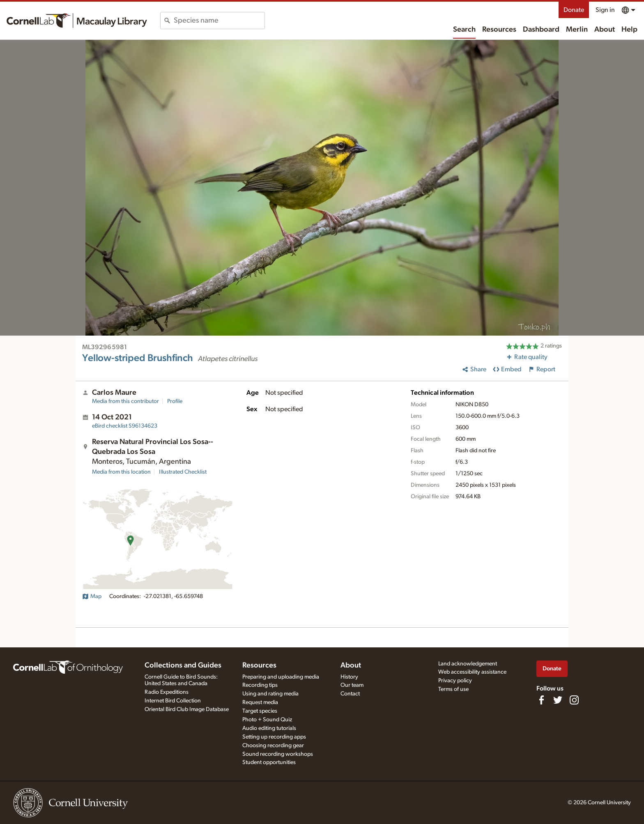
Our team (352, 685)
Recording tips (260, 685)
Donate (574, 10)
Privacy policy (455, 681)
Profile (175, 401)
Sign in (605, 10)
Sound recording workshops (278, 754)
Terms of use (453, 689)
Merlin (577, 30)
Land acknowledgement (468, 664)
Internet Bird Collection (173, 701)
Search (464, 30)
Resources (499, 30)
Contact (350, 694)
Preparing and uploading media (281, 677)
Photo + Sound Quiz (267, 720)
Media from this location (121, 472)
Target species (260, 711)
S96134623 (125, 426)
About (605, 30)
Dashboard (541, 30)
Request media (260, 702)
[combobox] (219, 21)
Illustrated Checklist (183, 472)
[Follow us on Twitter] (558, 700)
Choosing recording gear (273, 746)
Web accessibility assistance (472, 672)
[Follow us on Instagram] (574, 700)
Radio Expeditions (167, 692)
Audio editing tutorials (269, 728)
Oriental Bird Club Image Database (187, 709)
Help (629, 30)
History (349, 677)
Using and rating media (270, 694)
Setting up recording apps (274, 737)
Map (92, 596)
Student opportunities (269, 762)
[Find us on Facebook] (541, 700)
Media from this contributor (125, 401)
